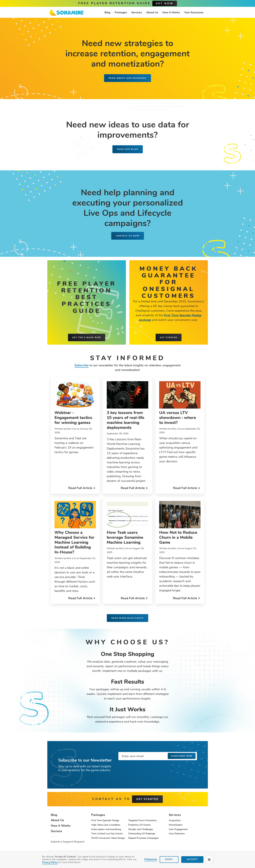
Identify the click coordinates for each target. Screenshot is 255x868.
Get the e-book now (87, 337)
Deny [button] (169, 859)
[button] (209, 860)
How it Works (171, 12)
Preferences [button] (151, 859)
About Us (152, 12)
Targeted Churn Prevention (143, 820)
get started (147, 799)
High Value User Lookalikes (106, 825)
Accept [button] (192, 859)
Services (137, 12)
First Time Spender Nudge (105, 820)
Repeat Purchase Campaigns (144, 838)
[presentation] (144, 770)
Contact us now (128, 236)
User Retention (177, 834)
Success (56, 831)
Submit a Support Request (68, 842)
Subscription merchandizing (106, 829)
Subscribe (82, 365)
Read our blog (128, 149)
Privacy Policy (50, 862)
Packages (121, 12)
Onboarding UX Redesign (142, 834)
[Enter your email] (158, 756)
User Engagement (178, 829)
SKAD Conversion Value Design (108, 838)
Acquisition (175, 820)
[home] (67, 13)
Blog (107, 12)
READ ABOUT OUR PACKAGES (127, 78)
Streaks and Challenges (141, 829)
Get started (169, 337)
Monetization (176, 825)
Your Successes (194, 12)
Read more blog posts (127, 618)
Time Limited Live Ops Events (107, 834)
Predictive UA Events (139, 825)
